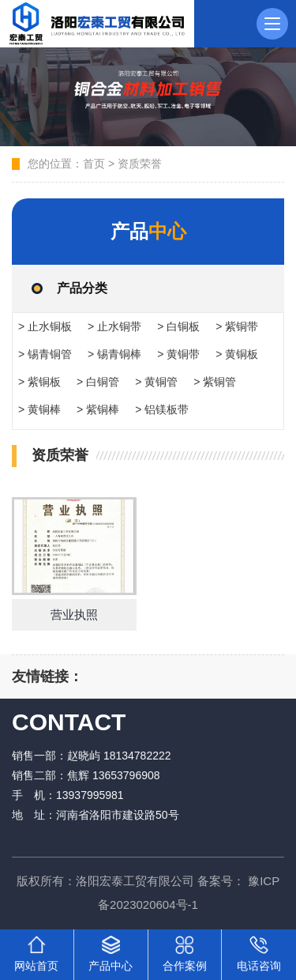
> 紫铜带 (237, 326)
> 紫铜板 (39, 382)
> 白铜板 (178, 326)
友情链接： (47, 677)
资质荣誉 (140, 164)
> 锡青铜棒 (114, 354)
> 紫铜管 (215, 382)
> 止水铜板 (45, 326)
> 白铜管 (98, 382)
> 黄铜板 (237, 354)
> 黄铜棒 (39, 409)
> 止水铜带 (114, 326)
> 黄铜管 (156, 382)
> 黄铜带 (178, 354)
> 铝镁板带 (162, 409)
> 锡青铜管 (45, 354)
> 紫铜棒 (98, 409)
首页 (94, 164)
